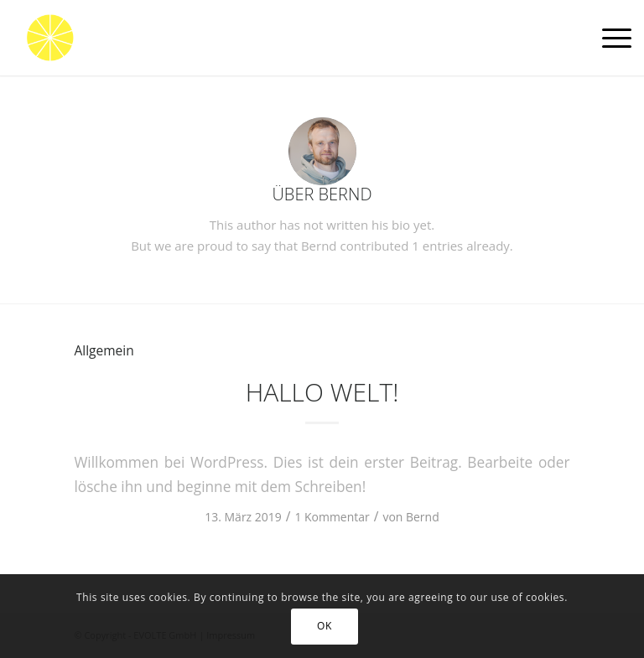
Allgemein (104, 350)
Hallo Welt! (322, 392)
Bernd (423, 517)
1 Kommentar (332, 517)
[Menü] (608, 38)
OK (325, 626)
